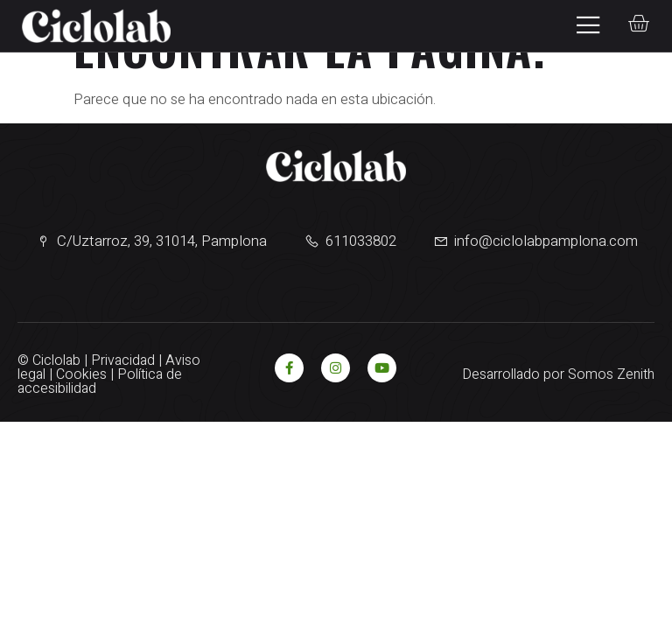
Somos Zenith (611, 374)
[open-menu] (583, 26)
